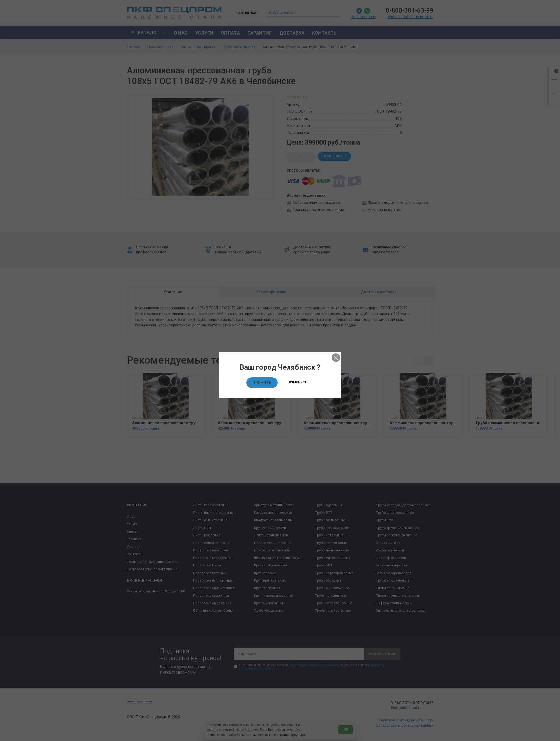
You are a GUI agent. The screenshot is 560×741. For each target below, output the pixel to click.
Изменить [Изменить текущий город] (298, 382)
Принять (262, 383)
